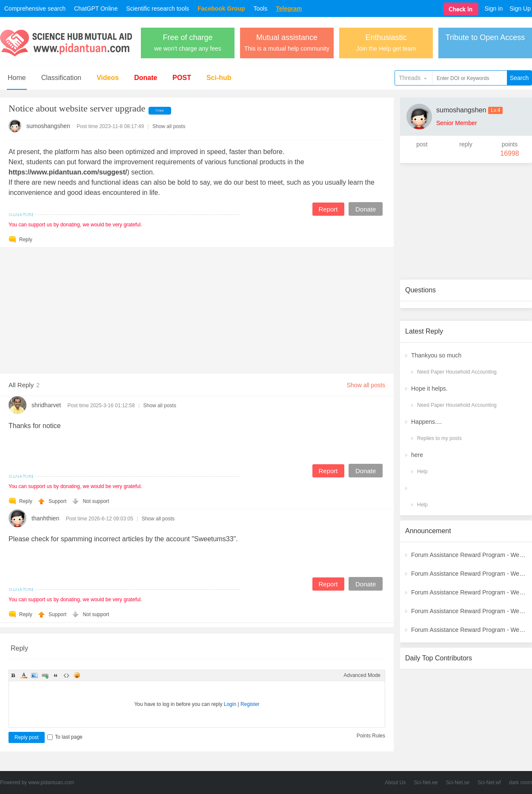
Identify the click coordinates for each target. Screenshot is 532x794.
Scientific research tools (157, 9)
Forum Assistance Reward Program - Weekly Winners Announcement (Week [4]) (469, 592)
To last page (65, 737)
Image (34, 675)
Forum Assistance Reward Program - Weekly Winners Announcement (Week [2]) (469, 630)
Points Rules (371, 736)
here (417, 455)
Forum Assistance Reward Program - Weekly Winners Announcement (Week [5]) (469, 574)
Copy (160, 110)
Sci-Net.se (458, 783)
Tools (261, 9)
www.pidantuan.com (51, 783)
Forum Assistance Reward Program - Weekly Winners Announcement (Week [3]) (469, 611)
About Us (395, 783)
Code (66, 675)
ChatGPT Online (96, 9)
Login (230, 704)
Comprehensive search (35, 9)
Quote (56, 675)
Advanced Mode (362, 675)
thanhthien (45, 518)
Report (328, 209)
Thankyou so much (436, 355)
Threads (410, 78)
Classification (61, 78)
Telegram (289, 9)
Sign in (493, 9)
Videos (108, 78)
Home (17, 78)
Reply (26, 240)
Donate (146, 78)
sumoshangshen (48, 126)
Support (58, 501)
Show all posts (169, 126)
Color (24, 675)
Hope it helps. (429, 388)
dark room (521, 783)
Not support (96, 501)
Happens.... (426, 422)
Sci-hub (219, 78)
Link (45, 675)
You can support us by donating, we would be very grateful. (75, 225)
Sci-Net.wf (489, 783)
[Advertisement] (197, 307)
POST (182, 78)
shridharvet (46, 405)
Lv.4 (495, 110)
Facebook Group (221, 9)
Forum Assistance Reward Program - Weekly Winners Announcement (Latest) (469, 555)
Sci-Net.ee (426, 783)
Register (250, 704)
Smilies (77, 675)
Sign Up (520, 9)
